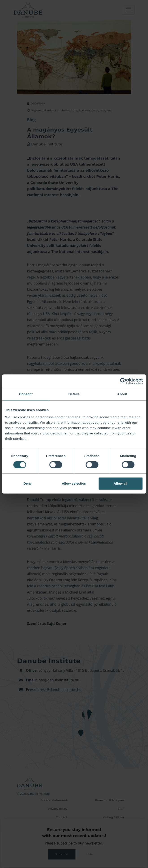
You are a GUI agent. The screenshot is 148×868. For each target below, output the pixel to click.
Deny (28, 483)
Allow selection (74, 483)
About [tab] (122, 394)
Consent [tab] (26, 394)
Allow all (121, 483)
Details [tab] (74, 394)
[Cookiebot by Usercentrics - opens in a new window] (123, 381)
